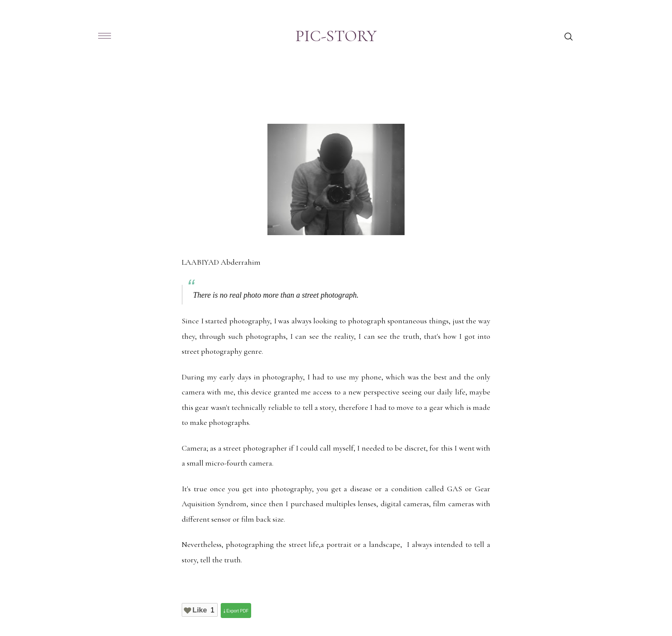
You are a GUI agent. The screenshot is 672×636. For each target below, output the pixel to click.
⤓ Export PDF (236, 611)
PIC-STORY (336, 36)
